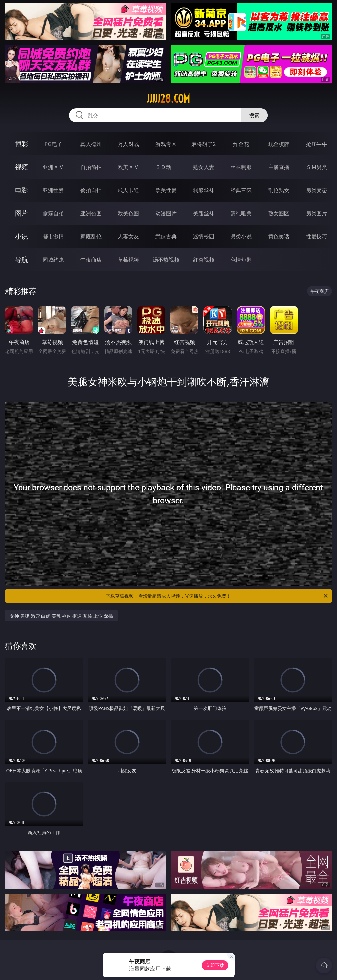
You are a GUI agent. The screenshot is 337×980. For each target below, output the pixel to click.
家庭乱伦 (91, 236)
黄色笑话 (279, 236)
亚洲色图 (91, 213)
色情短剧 (241, 260)
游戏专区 (166, 144)
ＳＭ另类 (316, 167)
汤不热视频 (166, 260)
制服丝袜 (204, 190)
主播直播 (279, 167)
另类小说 (241, 236)
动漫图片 (166, 213)
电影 (21, 190)
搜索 (254, 115)
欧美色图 (128, 213)
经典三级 (241, 190)
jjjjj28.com (168, 99)
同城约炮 (53, 260)
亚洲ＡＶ (53, 167)
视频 (21, 167)
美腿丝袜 (204, 213)
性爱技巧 (316, 236)
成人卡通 (128, 190)
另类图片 (316, 213)
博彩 (21, 144)
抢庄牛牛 (316, 144)
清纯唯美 (241, 213)
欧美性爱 (166, 190)
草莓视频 (128, 260)
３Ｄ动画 (166, 167)
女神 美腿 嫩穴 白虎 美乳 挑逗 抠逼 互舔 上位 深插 (61, 616)
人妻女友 (128, 236)
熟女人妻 (204, 167)
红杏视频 (204, 260)
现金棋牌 (279, 144)
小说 (21, 236)
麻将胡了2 (204, 144)
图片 (21, 213)
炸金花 (241, 144)
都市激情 (53, 236)
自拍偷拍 (91, 167)
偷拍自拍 (91, 190)
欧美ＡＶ (128, 167)
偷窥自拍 (53, 213)
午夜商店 (91, 260)
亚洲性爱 (53, 190)
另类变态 (316, 190)
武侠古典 (166, 236)
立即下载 (215, 965)
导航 (21, 259)
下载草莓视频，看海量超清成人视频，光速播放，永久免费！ (217, 596)
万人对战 (128, 144)
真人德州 (91, 144)
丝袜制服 (241, 167)
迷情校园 (204, 236)
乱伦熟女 (279, 190)
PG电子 (53, 144)
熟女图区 (279, 213)
